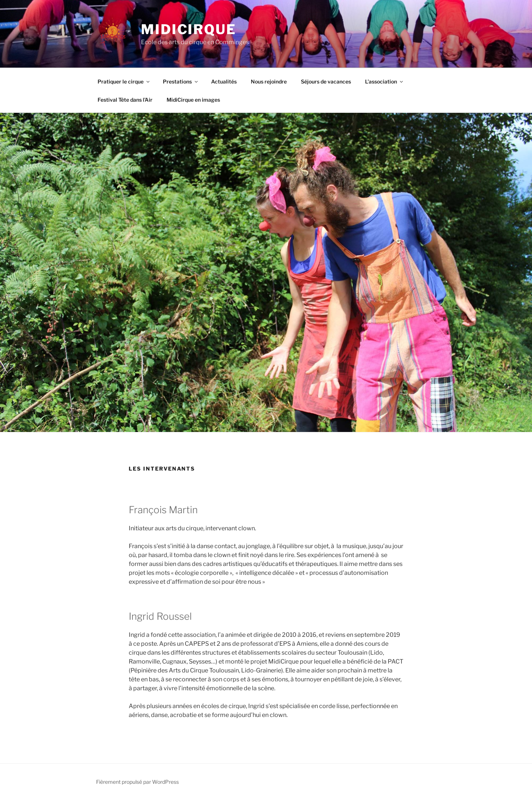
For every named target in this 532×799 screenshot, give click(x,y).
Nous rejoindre (269, 81)
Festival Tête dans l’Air (125, 100)
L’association (385, 81)
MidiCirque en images (193, 100)
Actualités (224, 81)
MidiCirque (189, 29)
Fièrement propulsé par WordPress (137, 782)
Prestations (181, 81)
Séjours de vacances (326, 81)
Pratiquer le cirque (124, 81)
